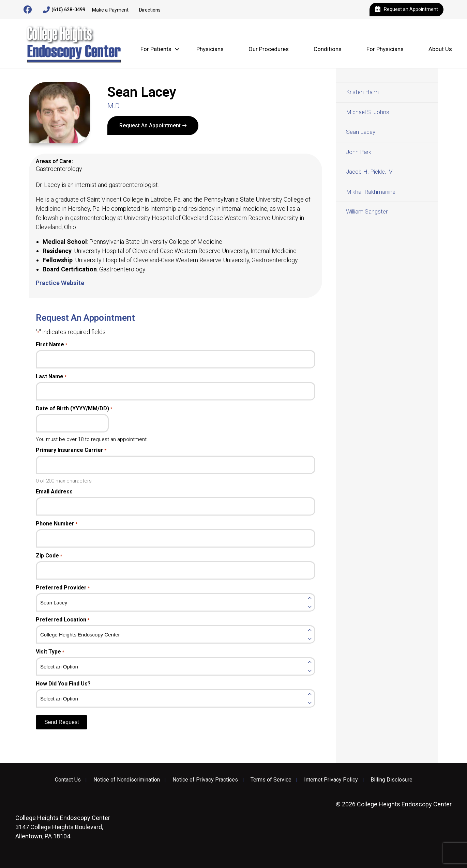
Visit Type (50, 652)
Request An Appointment (150, 125)
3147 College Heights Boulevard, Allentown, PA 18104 (63, 827)
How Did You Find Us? (63, 684)
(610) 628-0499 (64, 10)
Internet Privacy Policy (331, 780)
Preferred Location (63, 620)
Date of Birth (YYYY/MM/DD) (74, 409)
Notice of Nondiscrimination (127, 780)
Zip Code (49, 556)
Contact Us (68, 780)
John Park (359, 152)
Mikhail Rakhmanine (371, 192)
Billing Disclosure (391, 780)
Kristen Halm (362, 92)
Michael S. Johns (368, 112)
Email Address (54, 492)
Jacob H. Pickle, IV (369, 172)
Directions (150, 10)
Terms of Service (271, 780)
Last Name (51, 377)
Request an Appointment (406, 10)
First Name (51, 345)
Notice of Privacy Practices (205, 780)
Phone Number (57, 524)
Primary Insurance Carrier (71, 450)
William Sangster (367, 211)
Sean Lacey (361, 132)
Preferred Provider (63, 588)
